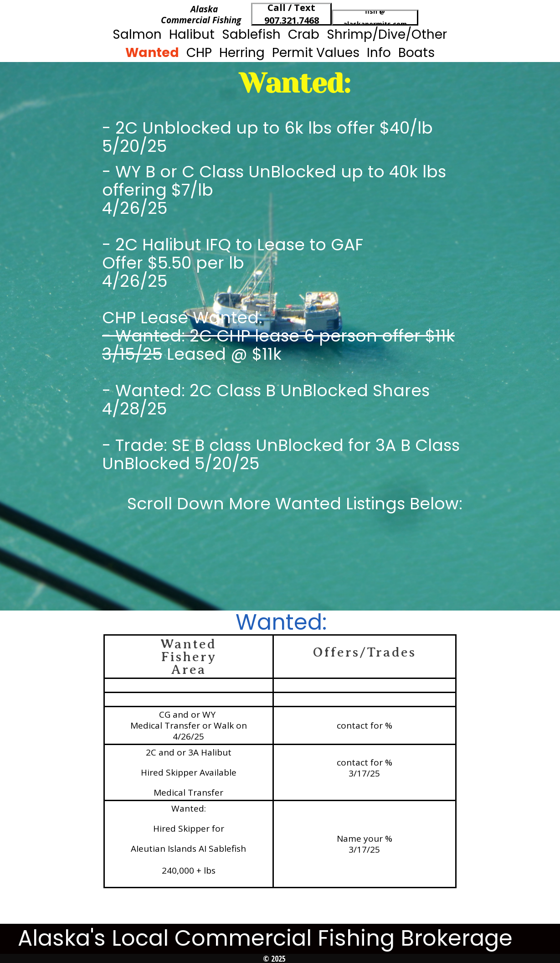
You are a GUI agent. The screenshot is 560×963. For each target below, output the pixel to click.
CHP (199, 53)
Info (379, 53)
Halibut (192, 34)
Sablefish (251, 34)
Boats (416, 53)
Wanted (152, 53)
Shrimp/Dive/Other (387, 34)
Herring (242, 53)
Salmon (137, 34)
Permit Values (316, 53)
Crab (304, 34)
